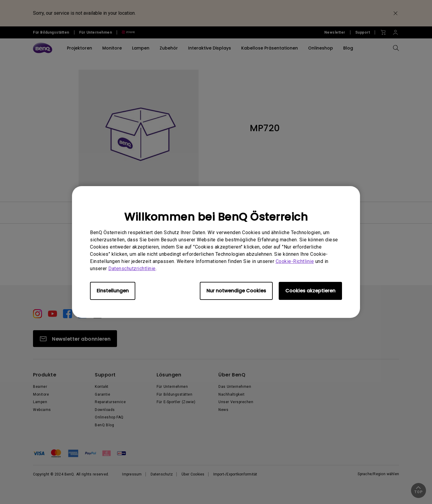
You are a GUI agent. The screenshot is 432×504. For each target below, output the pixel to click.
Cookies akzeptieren (310, 291)
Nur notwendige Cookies (236, 291)
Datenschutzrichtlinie (132, 269)
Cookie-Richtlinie (295, 261)
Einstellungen (113, 291)
